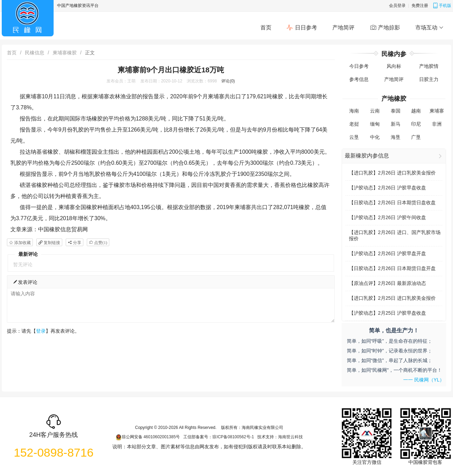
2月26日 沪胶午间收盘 (402, 217)
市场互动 (429, 28)
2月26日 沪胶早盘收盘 (402, 188)
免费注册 (420, 6)
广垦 (416, 137)
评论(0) (228, 81)
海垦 (396, 137)
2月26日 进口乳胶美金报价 (407, 173)
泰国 (396, 111)
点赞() (100, 243)
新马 (396, 124)
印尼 (416, 124)
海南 (354, 111)
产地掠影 (385, 28)
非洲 (437, 124)
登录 (41, 331)
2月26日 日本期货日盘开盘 (407, 268)
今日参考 (359, 66)
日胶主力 (429, 79)
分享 (77, 243)
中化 (375, 137)
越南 (416, 111)
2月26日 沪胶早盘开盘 (402, 253)
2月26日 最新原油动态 (402, 283)
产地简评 (343, 28)
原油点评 (363, 283)
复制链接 (51, 243)
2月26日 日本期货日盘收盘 (407, 203)
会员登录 (397, 6)
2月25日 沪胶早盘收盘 (402, 313)
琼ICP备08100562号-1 (233, 437)
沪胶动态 (363, 188)
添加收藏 (22, 243)
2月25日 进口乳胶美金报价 (407, 298)
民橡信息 (35, 53)
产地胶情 (429, 66)
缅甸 (375, 124)
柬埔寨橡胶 (65, 53)
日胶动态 (363, 203)
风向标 (394, 66)
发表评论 (25, 282)
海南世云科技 (290, 437)
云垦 (354, 137)
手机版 (442, 6)
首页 (266, 28)
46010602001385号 (162, 437)
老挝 (354, 124)
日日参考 (302, 28)
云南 (375, 111)
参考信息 (359, 79)
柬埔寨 (437, 111)
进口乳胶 (363, 173)
